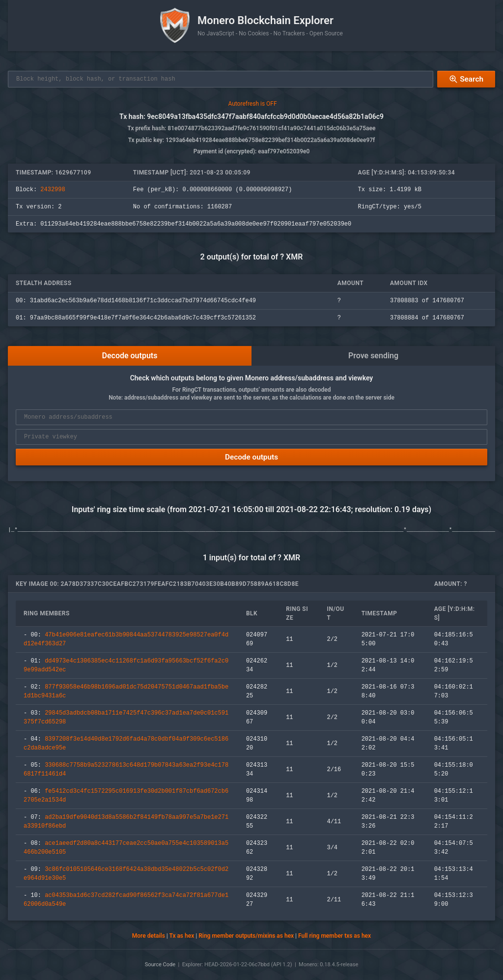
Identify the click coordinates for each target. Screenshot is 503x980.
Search (466, 79)
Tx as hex (182, 937)
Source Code (160, 965)
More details (149, 937)
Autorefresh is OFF (252, 104)
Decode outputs (130, 356)
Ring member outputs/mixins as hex (246, 937)
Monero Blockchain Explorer (265, 20)
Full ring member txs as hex (335, 937)
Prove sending (373, 356)
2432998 (53, 190)
